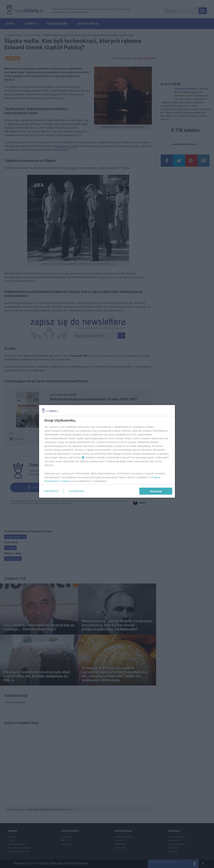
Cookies (65, 481)
